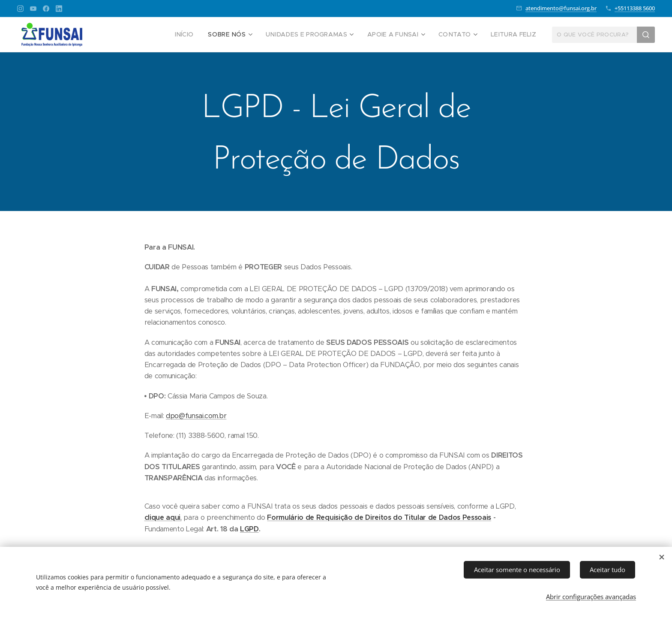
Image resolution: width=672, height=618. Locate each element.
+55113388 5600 (635, 8)
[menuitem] (205, 35)
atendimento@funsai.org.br (561, 8)
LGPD (249, 529)
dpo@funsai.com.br (196, 416)
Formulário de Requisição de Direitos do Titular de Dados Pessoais (379, 517)
